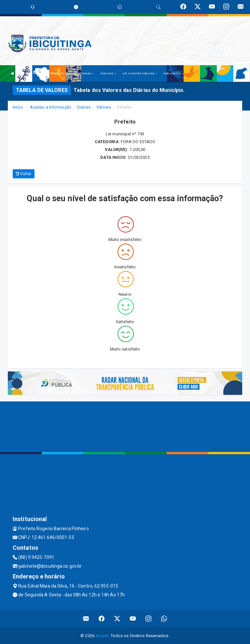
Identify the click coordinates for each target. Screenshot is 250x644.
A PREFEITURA (31, 74)
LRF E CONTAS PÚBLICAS (140, 74)
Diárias (84, 107)
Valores (104, 107)
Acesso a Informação (51, 107)
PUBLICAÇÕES (173, 74)
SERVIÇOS (108, 74)
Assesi (102, 636)
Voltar (24, 174)
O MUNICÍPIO (57, 74)
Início (18, 107)
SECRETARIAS (83, 74)
